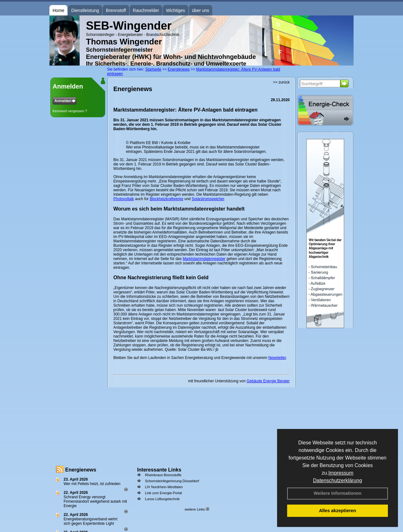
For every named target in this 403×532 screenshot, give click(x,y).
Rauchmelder (146, 10)
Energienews (81, 470)
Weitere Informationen (338, 493)
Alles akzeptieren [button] (338, 511)
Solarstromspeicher (208, 199)
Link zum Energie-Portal (163, 493)
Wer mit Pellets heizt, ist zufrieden (92, 484)
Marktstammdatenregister (204, 259)
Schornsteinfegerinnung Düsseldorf (172, 481)
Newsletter (277, 358)
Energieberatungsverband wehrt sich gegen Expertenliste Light (91, 521)
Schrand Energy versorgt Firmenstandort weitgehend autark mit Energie (95, 501)
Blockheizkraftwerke (166, 199)
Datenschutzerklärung (338, 480)
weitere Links (197, 509)
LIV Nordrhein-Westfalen (164, 487)
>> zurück (281, 82)
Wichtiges (176, 10)
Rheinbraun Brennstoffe (163, 475)
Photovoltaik (124, 199)
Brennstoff (116, 10)
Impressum (341, 473)
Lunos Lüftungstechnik (162, 499)
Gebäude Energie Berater (268, 381)
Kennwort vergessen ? (70, 111)
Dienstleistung (85, 10)
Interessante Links (159, 470)
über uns (201, 10)
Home (58, 10)
